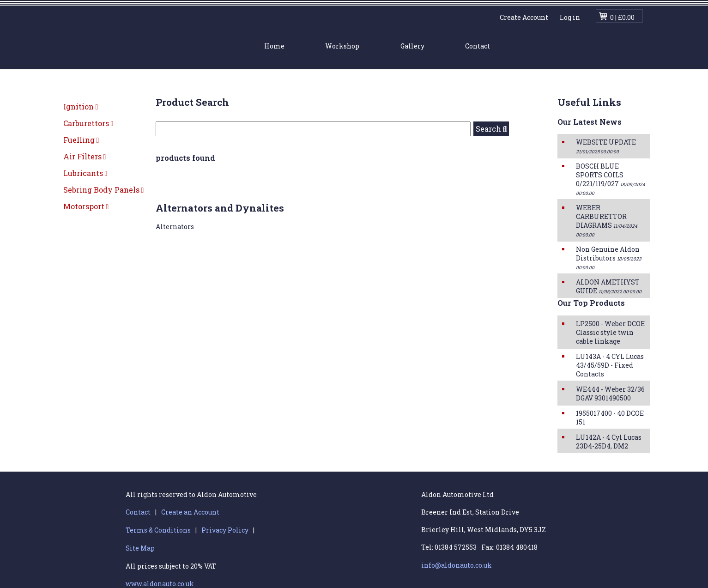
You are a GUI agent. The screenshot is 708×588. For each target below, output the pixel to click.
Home (274, 46)
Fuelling (81, 140)
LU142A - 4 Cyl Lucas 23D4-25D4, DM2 (609, 442)
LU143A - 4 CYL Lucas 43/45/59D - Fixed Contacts (610, 365)
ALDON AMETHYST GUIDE (609, 286)
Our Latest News (590, 122)
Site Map (140, 548)
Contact (478, 46)
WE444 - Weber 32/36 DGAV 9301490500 (610, 394)
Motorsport (86, 206)
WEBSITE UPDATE (606, 146)
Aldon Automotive (154, 36)
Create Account (524, 17)
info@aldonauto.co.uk (457, 565)
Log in (570, 17)
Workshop (342, 46)
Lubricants (85, 173)
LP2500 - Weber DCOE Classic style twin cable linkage (610, 332)
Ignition (81, 106)
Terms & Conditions (158, 530)
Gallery (412, 46)
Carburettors (88, 123)
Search (491, 129)
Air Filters (85, 156)
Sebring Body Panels (104, 190)
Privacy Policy (225, 530)
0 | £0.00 (622, 17)
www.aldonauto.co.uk (160, 584)
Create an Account (190, 512)
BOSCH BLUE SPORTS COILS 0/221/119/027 (611, 179)
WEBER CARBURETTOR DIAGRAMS (607, 221)
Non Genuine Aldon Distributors (608, 258)
